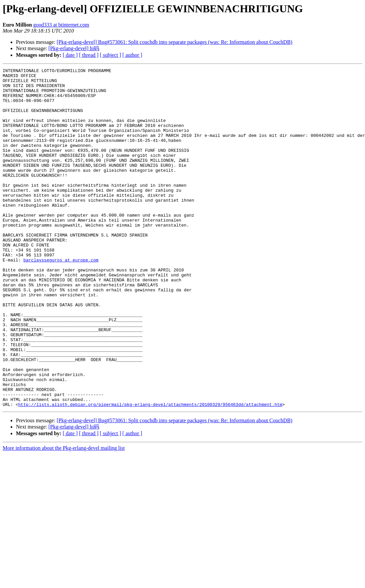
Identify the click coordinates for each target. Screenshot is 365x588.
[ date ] (70, 55)
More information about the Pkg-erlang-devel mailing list (64, 516)
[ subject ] (110, 55)
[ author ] (132, 55)
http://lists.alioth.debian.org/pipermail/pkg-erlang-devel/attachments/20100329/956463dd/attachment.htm (150, 472)
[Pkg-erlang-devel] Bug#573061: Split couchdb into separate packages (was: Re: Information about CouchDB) (175, 42)
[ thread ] (89, 55)
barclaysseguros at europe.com (61, 299)
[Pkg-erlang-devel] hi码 (74, 48)
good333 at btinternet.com (61, 25)
